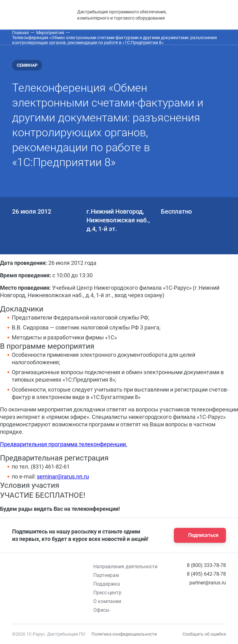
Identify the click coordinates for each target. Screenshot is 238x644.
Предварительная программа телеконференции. (64, 444)
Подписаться (198, 535)
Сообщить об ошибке (204, 634)
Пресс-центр (107, 593)
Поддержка (107, 584)
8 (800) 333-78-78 (206, 565)
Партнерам (106, 575)
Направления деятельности (125, 567)
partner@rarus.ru (208, 583)
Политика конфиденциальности (124, 634)
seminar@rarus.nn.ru (63, 476)
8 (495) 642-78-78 (206, 574)
